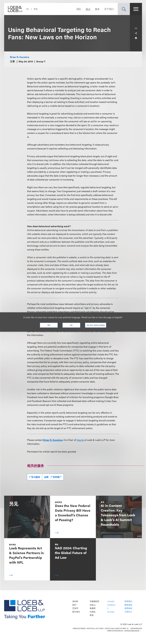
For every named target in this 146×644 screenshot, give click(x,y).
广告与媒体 (35, 477)
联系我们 (128, 601)
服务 (97, 9)
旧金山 (93, 605)
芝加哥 (75, 608)
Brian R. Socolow (20, 57)
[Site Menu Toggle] (136, 9)
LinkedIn (111, 601)
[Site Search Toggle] (124, 9)
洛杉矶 (75, 601)
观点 (88, 9)
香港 (92, 615)
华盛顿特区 (95, 601)
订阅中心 (128, 612)
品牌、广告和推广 (53, 477)
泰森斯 (93, 608)
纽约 (74, 605)
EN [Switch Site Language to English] (28, 9)
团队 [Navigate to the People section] (79, 9)
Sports (80, 440)
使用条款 (128, 608)
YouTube (111, 612)
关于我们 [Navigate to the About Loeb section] (109, 9)
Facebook (111, 605)
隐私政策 (128, 605)
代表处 (93, 612)
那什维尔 (76, 612)
